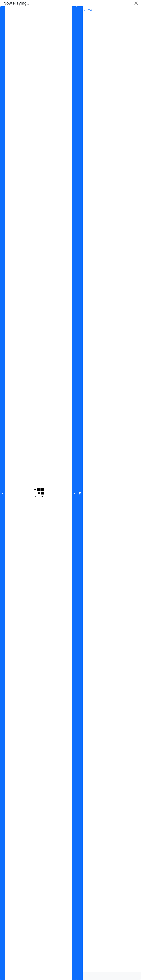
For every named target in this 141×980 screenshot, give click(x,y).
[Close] (136, 3)
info (88, 10)
